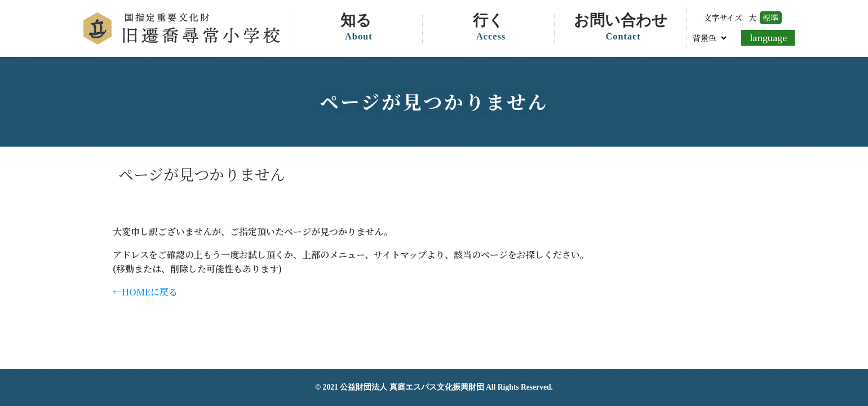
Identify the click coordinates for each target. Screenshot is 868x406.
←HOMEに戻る (145, 292)
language (768, 38)
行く (491, 28)
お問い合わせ (623, 28)
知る (359, 28)
